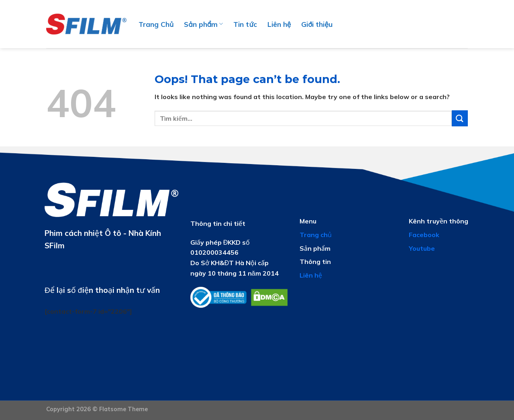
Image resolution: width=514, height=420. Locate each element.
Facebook (424, 235)
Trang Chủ (156, 24)
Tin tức (245, 24)
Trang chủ (316, 235)
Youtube (422, 248)
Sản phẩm (203, 24)
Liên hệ (279, 24)
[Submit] (460, 118)
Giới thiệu (317, 24)
